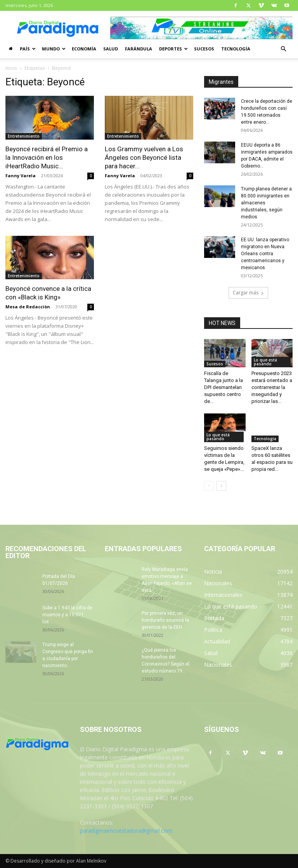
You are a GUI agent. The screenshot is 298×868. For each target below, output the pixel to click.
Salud (111, 49)
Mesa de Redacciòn (28, 307)
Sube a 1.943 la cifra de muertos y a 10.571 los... (67, 615)
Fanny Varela (21, 176)
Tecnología (236, 49)
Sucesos (204, 49)
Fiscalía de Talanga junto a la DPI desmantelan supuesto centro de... (223, 387)
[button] (283, 49)
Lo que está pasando (265, 362)
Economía (84, 49)
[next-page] (221, 486)
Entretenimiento (24, 136)
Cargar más (248, 293)
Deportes (173, 49)
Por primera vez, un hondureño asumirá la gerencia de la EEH (165, 620)
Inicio (11, 68)
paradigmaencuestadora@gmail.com (126, 831)
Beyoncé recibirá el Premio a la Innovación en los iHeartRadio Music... (47, 157)
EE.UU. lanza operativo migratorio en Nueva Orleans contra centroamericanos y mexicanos (265, 254)
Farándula (139, 49)
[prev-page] (209, 486)
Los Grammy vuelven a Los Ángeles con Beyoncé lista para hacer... (144, 157)
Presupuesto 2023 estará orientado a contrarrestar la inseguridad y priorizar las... (272, 387)
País (28, 49)
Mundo (54, 49)
